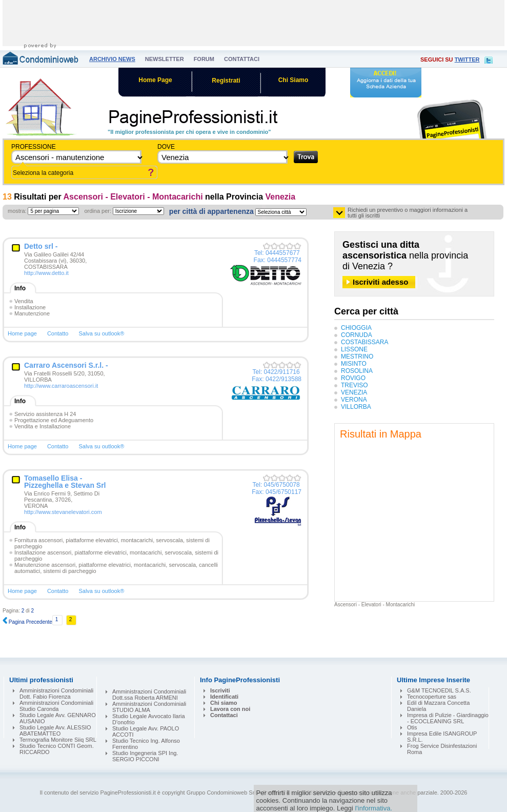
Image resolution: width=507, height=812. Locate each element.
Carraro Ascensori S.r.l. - (66, 365)
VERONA (354, 400)
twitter (467, 60)
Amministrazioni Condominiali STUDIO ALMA (149, 707)
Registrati (226, 81)
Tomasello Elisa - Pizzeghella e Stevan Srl (65, 482)
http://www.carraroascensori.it (61, 386)
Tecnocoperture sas (432, 697)
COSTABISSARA (364, 342)
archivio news (112, 59)
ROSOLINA (357, 371)
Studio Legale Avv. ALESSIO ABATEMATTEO (55, 730)
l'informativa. (373, 808)
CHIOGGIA (356, 328)
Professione (34, 147)
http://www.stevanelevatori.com (63, 512)
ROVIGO (353, 378)
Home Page (155, 80)
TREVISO (354, 385)
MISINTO (354, 364)
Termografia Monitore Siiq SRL (58, 740)
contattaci (242, 59)
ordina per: (98, 211)
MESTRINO (357, 357)
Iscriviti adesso (380, 282)
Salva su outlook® (101, 333)
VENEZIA (354, 392)
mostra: (17, 211)
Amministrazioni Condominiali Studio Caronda (56, 706)
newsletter (165, 59)
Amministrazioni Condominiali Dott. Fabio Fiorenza (56, 694)
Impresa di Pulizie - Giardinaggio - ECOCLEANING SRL (448, 718)
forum (204, 59)
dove (166, 147)
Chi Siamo (293, 80)
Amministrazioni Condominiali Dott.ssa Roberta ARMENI (149, 695)
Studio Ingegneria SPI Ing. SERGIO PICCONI (145, 756)
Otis (412, 727)
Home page (22, 333)
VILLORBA (356, 407)
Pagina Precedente (27, 622)
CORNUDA (357, 335)
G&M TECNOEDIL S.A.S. (439, 690)
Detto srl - (41, 246)
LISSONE (354, 349)
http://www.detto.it (46, 273)
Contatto (58, 333)
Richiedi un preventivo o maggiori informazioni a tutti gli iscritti (408, 213)
